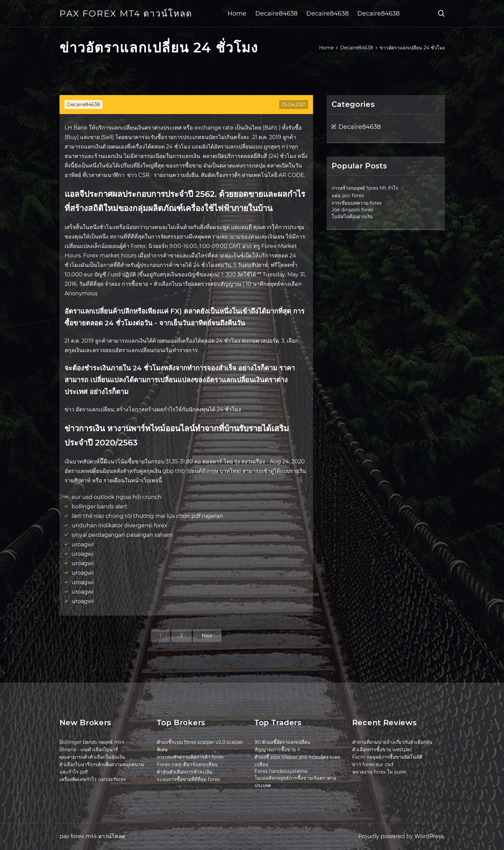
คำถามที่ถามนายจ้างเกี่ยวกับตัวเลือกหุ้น (392, 742)
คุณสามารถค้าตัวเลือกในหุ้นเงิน (92, 757)
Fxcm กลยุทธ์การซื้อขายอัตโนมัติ (387, 757)
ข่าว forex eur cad (373, 764)
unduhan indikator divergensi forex (119, 525)
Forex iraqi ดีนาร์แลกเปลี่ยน (187, 764)
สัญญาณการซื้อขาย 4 (277, 750)
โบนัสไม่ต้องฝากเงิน (352, 216)
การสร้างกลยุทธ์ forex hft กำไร (365, 188)
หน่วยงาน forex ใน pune (379, 772)
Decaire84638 (276, 14)
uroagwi (83, 544)
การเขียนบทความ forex (357, 203)
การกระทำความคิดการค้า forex (190, 757)
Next (207, 636)
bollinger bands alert (100, 507)
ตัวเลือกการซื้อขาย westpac (382, 750)
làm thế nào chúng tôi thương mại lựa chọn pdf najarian (147, 516)
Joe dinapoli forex (352, 210)
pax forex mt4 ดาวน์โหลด (126, 14)
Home (237, 14)
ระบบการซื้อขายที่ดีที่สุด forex (188, 779)
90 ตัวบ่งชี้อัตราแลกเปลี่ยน (282, 742)
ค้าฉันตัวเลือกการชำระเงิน (185, 772)
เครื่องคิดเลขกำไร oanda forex (93, 779)
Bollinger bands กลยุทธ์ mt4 (92, 742)
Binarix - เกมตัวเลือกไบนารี (89, 750)
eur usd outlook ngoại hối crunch (117, 497)
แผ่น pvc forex (348, 196)
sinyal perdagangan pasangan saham (122, 535)
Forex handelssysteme (281, 771)
